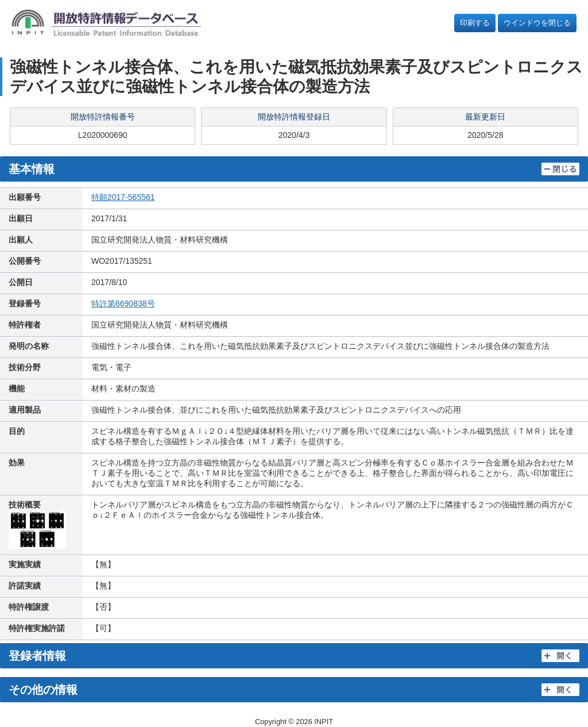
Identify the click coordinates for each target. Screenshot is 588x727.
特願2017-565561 (123, 197)
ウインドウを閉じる (537, 23)
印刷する (475, 23)
